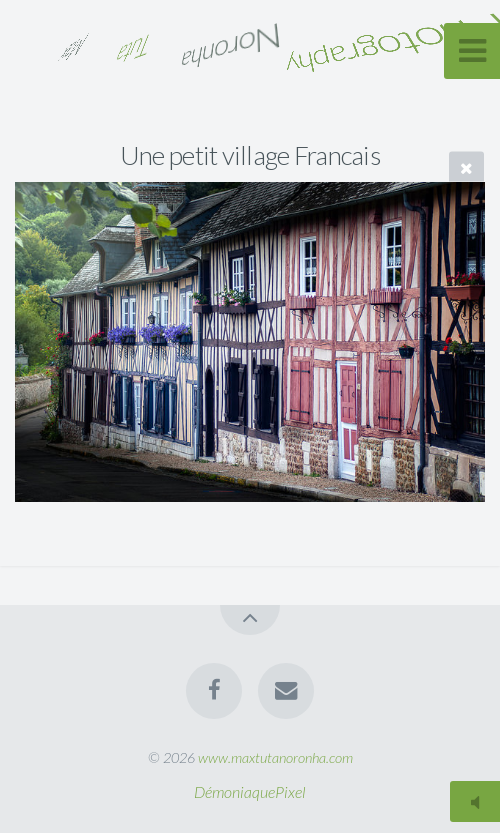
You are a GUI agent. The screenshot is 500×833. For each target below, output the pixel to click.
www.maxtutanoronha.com (275, 757)
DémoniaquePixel (250, 791)
